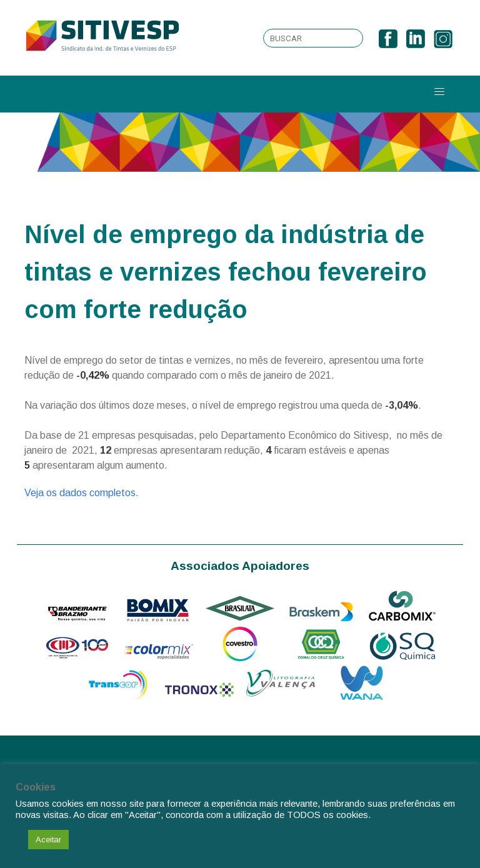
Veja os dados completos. (82, 493)
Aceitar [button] (48, 840)
